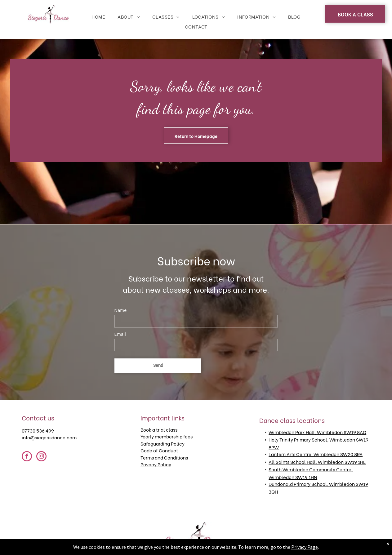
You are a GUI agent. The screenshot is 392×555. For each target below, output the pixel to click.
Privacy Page (305, 547)
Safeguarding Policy (163, 443)
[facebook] (27, 457)
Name (120, 311)
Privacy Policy (156, 464)
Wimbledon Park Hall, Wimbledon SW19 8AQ (317, 432)
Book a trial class (159, 429)
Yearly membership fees (167, 436)
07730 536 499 (38, 430)
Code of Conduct (159, 450)
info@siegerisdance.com (49, 437)
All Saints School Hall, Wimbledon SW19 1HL (317, 462)
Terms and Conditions (164, 457)
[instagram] (41, 457)
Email (120, 335)
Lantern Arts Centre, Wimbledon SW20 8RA (316, 454)
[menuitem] (98, 17)
